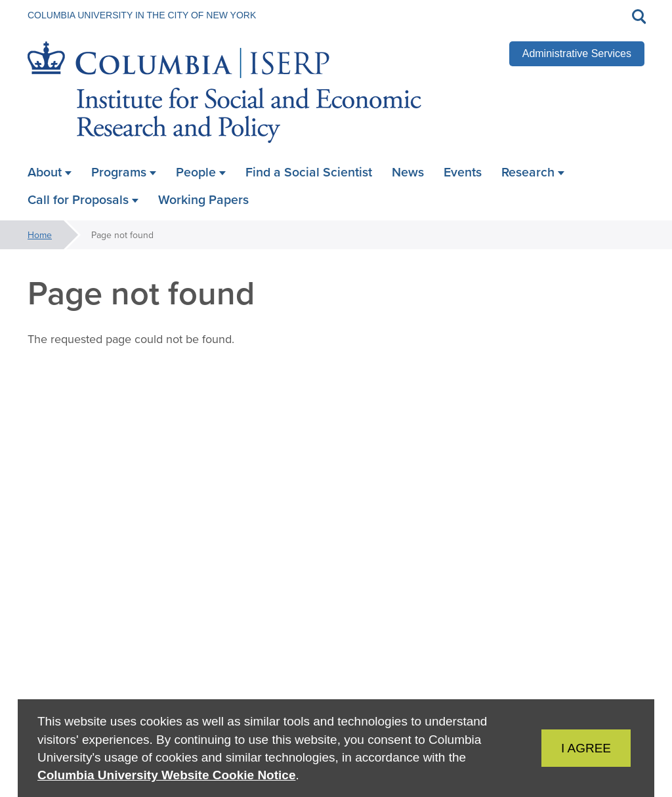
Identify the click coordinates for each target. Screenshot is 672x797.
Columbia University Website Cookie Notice (166, 775)
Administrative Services (577, 53)
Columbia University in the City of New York (142, 15)
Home (40, 235)
